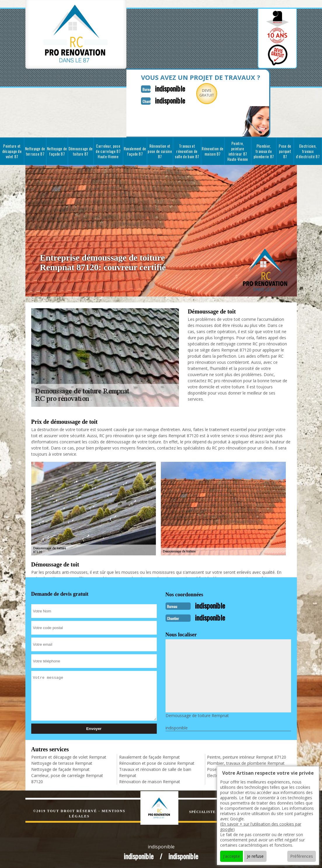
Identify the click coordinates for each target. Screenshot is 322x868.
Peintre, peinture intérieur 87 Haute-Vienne (238, 151)
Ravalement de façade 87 (135, 151)
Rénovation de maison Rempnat (150, 780)
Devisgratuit (201, 93)
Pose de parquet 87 (285, 151)
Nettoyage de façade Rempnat (60, 768)
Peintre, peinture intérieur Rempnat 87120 (247, 756)
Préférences (302, 856)
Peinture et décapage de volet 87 (12, 151)
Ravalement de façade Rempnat (149, 756)
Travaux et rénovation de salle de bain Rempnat (155, 771)
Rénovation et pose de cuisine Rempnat (157, 762)
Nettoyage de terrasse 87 (35, 151)
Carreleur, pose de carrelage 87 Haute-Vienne (108, 151)
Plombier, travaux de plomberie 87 (264, 151)
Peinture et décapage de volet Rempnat (69, 756)
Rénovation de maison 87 (213, 151)
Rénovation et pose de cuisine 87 (160, 151)
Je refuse (255, 856)
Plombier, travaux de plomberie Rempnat (246, 762)
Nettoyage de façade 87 (57, 151)
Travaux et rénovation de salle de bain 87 (187, 151)
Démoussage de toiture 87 (81, 151)
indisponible (163, 88)
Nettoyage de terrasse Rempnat (62, 762)
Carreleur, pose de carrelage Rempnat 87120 (67, 777)
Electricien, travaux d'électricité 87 (308, 151)
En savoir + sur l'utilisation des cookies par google (261, 827)
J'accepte (232, 856)
